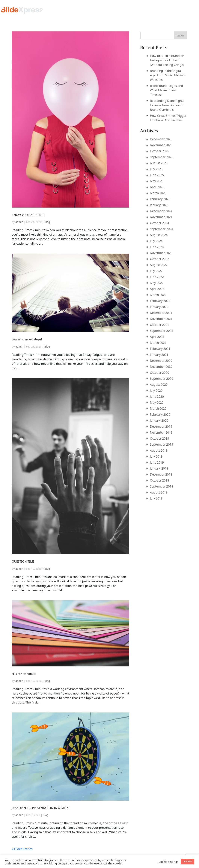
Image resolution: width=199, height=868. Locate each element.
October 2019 (159, 438)
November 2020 (161, 367)
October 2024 (159, 223)
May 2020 (157, 403)
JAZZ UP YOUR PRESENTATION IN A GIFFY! (41, 808)
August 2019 (159, 450)
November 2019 (161, 433)
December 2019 (161, 427)
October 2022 (159, 259)
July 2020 (156, 391)
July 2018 (156, 498)
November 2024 (161, 217)
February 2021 (160, 349)
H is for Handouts (24, 674)
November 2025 (161, 145)
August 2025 (159, 163)
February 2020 (160, 415)
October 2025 (159, 151)
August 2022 (159, 265)
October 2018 (159, 480)
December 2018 (161, 474)
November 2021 (161, 319)
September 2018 (162, 486)
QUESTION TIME (23, 561)
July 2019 (156, 456)
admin (19, 222)
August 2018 (159, 492)
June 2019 (157, 462)
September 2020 (162, 379)
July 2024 (156, 241)
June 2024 (157, 247)
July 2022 (156, 271)
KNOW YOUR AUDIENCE (28, 215)
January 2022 (159, 307)
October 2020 (159, 373)
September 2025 (162, 157)
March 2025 (158, 193)
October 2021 (159, 325)
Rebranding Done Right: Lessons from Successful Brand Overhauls (167, 105)
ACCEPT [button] (188, 861)
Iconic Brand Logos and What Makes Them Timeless (166, 90)
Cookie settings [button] (168, 862)
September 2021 (162, 331)
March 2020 (158, 409)
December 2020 (161, 361)
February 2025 (160, 199)
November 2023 (161, 253)
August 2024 (159, 235)
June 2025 (157, 175)
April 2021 (157, 337)
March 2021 (158, 343)
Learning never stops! (27, 339)
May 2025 (157, 181)
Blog (47, 222)
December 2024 (161, 211)
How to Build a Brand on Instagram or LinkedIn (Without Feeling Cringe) (167, 60)
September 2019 (162, 444)
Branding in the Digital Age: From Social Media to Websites (168, 75)
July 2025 (156, 169)
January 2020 (159, 421)
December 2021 (161, 313)
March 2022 (158, 295)
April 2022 (157, 289)
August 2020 (159, 385)
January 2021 (159, 355)
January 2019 (159, 468)
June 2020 (157, 397)
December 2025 (161, 139)
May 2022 (157, 283)
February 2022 (160, 301)
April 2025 (157, 187)
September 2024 (162, 229)
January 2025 (159, 205)
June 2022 (157, 277)
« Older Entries (22, 849)
